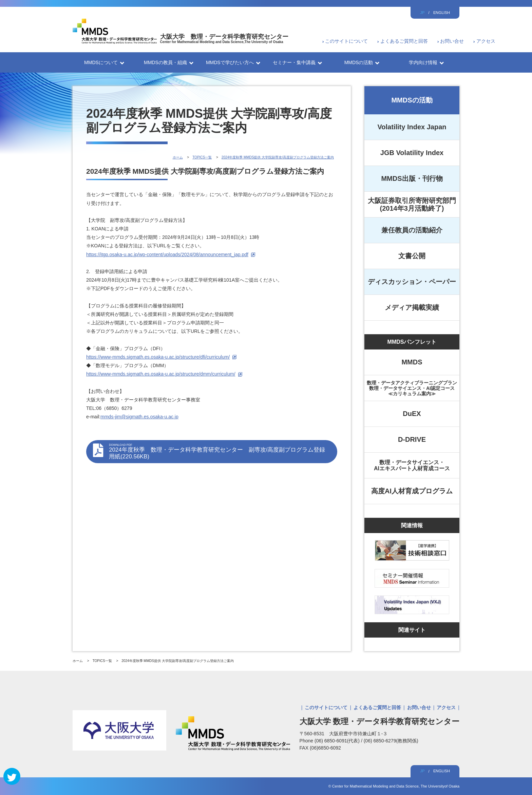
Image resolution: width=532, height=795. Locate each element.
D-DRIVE (412, 439)
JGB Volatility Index (412, 153)
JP (422, 13)
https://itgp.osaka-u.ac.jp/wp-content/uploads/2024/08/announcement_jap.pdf (167, 254)
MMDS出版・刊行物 (412, 178)
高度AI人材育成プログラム (412, 491)
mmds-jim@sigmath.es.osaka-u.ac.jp (139, 417)
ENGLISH (442, 13)
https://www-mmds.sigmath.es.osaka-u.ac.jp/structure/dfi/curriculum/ (158, 357)
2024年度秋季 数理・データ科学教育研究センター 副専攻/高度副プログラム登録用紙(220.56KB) (220, 451)
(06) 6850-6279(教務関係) (391, 741)
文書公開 (412, 256)
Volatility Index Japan (412, 127)
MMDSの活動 (412, 100)
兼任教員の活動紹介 (412, 230)
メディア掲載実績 (412, 307)
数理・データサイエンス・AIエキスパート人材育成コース (412, 465)
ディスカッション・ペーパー (412, 282)
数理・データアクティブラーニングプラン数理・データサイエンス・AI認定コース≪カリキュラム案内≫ (412, 388)
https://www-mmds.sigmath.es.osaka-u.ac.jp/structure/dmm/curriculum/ (161, 374)
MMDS (412, 362)
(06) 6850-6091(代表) (338, 741)
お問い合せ (452, 41)
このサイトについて (346, 41)
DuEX (412, 414)
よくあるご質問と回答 (404, 41)
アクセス (486, 41)
